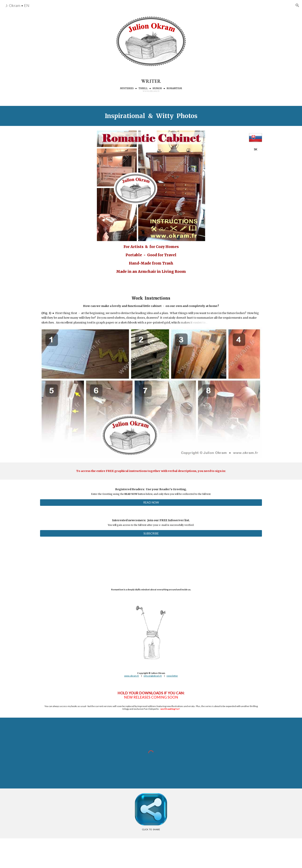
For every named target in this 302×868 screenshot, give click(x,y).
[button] (297, 5)
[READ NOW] (151, 502)
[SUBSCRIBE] (151, 533)
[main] (151, 85)
